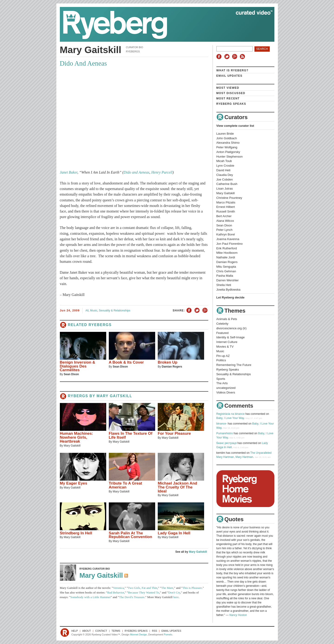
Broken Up (168, 362)
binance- (222, 424)
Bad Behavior (116, 592)
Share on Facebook (189, 311)
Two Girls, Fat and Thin (143, 588)
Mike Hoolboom (227, 253)
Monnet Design (139, 634)
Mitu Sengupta (226, 267)
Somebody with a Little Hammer (91, 597)
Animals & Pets (227, 319)
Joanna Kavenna (228, 239)
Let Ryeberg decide (231, 297)
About (87, 631)
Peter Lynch (225, 230)
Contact (101, 631)
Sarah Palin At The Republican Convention (130, 535)
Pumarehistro (225, 433)
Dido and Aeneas (136, 172)
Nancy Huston (238, 615)
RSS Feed (127, 576)
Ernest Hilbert (226, 207)
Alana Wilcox (225, 221)
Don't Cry (174, 592)
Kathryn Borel (226, 234)
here (176, 597)
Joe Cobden (225, 179)
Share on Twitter (197, 311)
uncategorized (226, 388)
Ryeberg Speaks (231, 104)
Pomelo (168, 634)
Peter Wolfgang (227, 147)
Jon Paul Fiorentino (230, 244)
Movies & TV (225, 347)
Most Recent (228, 98)
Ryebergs (133, 51)
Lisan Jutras (225, 189)
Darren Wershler (228, 280)
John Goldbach (227, 138)
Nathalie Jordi (226, 257)
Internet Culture (227, 342)
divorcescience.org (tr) (231, 328)
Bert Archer (224, 216)
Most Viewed (228, 88)
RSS (243, 57)
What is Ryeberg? (233, 70)
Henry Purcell (162, 172)
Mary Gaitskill (114, 396)
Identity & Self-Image (231, 337)
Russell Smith (226, 211)
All (87, 311)
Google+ (235, 57)
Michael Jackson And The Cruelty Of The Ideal (177, 487)
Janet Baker (69, 172)
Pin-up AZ (223, 356)
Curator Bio (135, 47)
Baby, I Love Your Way (230, 418)
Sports (221, 379)
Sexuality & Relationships (114, 311)
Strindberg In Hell (76, 533)
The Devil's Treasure (132, 597)
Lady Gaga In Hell (174, 533)
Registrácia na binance (231, 414)
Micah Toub (224, 161)
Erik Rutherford (227, 248)
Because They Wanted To (144, 592)
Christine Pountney (229, 198)
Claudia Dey (225, 175)
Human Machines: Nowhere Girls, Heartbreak (77, 437)
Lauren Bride (225, 134)
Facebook (220, 57)
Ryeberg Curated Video (162, 24)
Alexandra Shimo (228, 143)
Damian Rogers (172, 367)
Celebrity (222, 324)
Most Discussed (231, 93)
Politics (221, 360)
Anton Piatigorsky (228, 152)
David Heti (223, 170)
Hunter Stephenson (230, 157)
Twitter (228, 57)
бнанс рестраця (227, 443)
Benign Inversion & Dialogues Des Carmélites (78, 366)
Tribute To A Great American (125, 485)
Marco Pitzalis (226, 202)
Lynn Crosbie (225, 166)
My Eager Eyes (74, 483)
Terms (116, 631)
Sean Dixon (71, 374)
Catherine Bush (227, 184)
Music (94, 311)
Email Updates (230, 76)
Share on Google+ (205, 311)
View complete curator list (235, 126)
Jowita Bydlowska (228, 290)
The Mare (167, 588)
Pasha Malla (225, 276)
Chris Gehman (226, 271)
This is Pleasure (192, 588)
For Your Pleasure (174, 433)
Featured (223, 333)
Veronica (118, 588)
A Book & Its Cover (126, 362)
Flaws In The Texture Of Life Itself (131, 435)
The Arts (222, 383)
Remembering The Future (234, 365)
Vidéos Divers (226, 392)
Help (75, 631)
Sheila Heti (224, 285)
